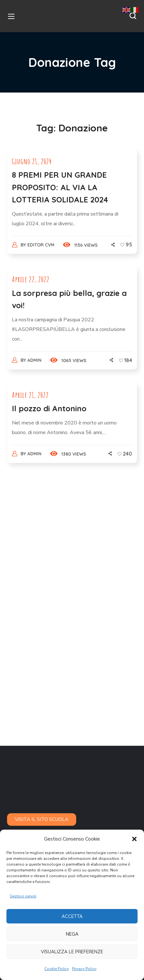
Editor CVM (41, 245)
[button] (134, 839)
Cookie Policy (57, 969)
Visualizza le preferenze (72, 952)
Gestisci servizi (23, 896)
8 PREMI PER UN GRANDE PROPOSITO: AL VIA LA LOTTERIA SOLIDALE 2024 (60, 187)
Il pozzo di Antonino (49, 408)
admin (34, 360)
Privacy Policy (84, 969)
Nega (72, 934)
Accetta (72, 916)
